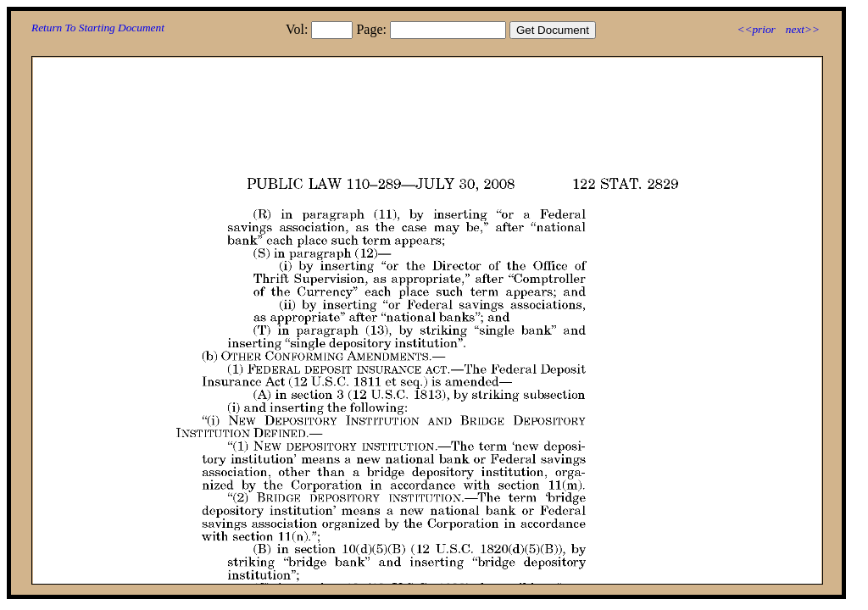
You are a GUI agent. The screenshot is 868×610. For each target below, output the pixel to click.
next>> (803, 29)
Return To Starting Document (98, 28)
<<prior (756, 29)
